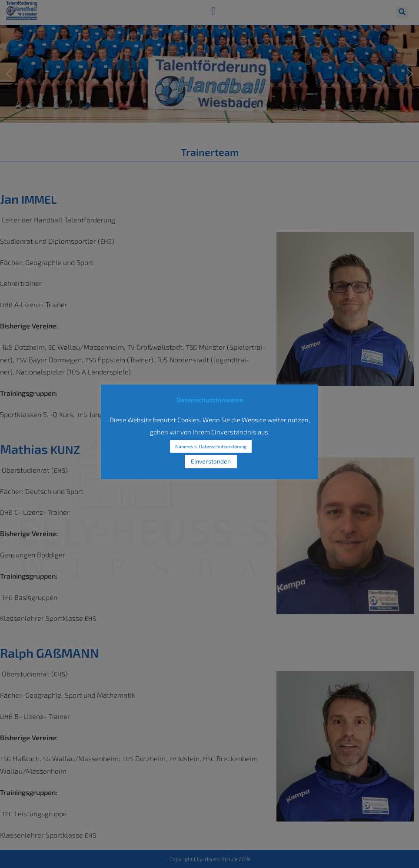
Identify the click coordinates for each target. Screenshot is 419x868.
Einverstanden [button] (211, 461)
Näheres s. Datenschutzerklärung (211, 446)
